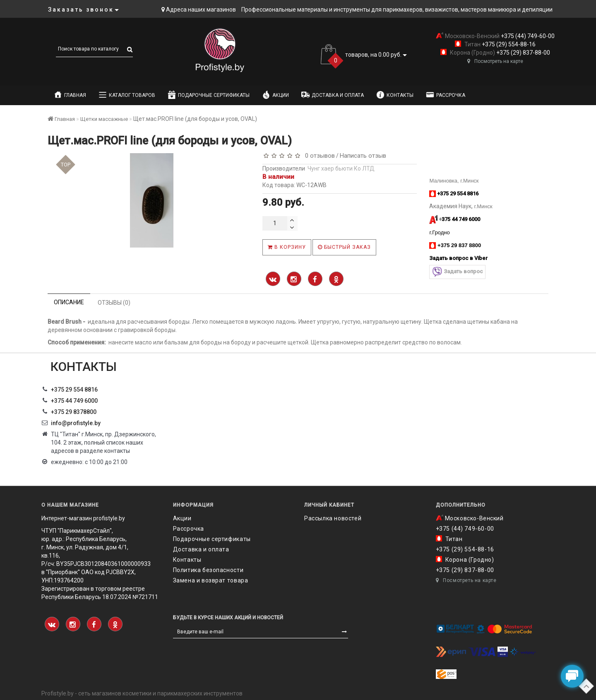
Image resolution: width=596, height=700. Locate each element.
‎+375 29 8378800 (74, 412)
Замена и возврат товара (211, 580)
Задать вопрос (457, 272)
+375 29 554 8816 (74, 390)
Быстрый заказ (344, 247)
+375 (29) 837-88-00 (523, 53)
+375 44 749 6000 (74, 401)
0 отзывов (318, 156)
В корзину (287, 247)
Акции (275, 95)
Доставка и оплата (333, 95)
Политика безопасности (208, 570)
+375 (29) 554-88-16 (508, 44)
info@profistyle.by (76, 423)
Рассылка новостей (333, 518)
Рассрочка (446, 95)
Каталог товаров (127, 95)
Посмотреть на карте (495, 61)
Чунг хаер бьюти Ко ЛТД (341, 168)
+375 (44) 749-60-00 (527, 36)
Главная (70, 95)
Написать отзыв (363, 156)
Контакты (395, 95)
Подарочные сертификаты (209, 95)
